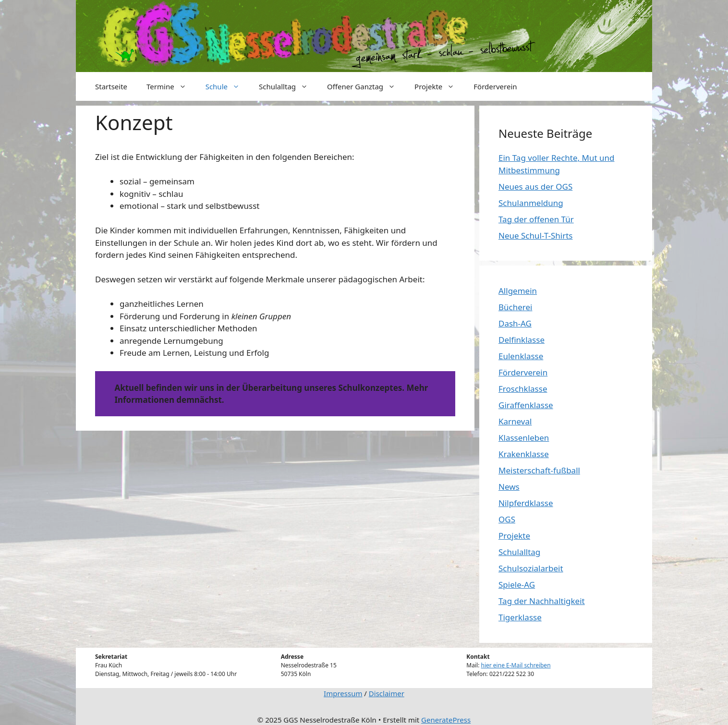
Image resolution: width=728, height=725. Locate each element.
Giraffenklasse (526, 405)
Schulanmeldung (531, 203)
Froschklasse (523, 389)
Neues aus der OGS (535, 187)
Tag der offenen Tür (536, 219)
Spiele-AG (517, 585)
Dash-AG (515, 323)
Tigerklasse (520, 617)
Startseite (111, 86)
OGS (507, 519)
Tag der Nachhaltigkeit (542, 601)
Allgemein (518, 291)
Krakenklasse (524, 454)
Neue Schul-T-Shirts (535, 236)
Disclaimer (387, 693)
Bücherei (515, 307)
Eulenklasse (521, 356)
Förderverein (495, 86)
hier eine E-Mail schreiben (516, 665)
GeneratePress (446, 720)
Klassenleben (524, 438)
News (509, 487)
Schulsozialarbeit (531, 568)
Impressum (343, 693)
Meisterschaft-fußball (539, 470)
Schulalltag (288, 86)
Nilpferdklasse (526, 503)
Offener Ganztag (366, 86)
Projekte (439, 86)
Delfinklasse (522, 340)
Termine (171, 86)
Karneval (515, 421)
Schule (227, 86)
